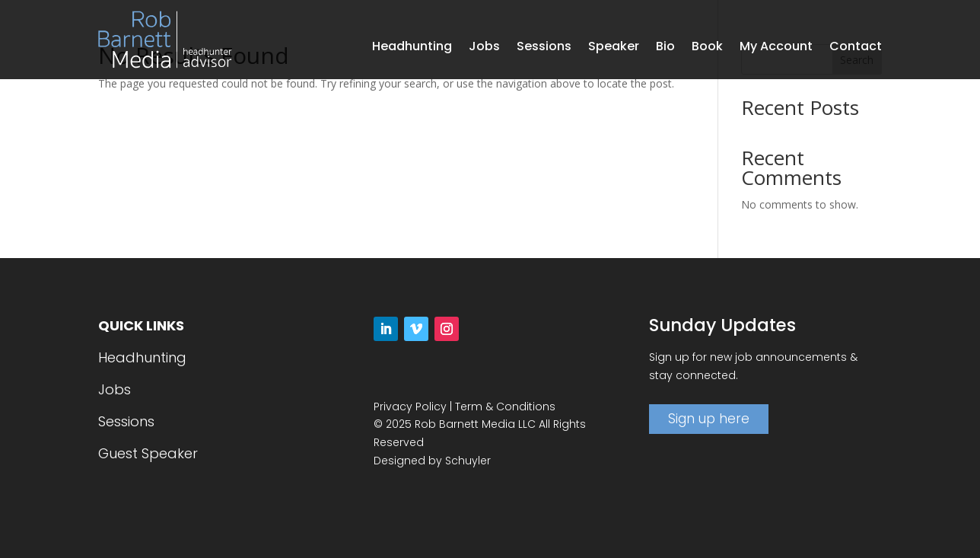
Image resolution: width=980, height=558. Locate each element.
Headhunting (412, 48)
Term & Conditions (505, 407)
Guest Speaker (148, 453)
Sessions (544, 48)
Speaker (614, 48)
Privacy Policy (410, 407)
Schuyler (468, 461)
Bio (665, 48)
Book (707, 48)
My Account (776, 48)
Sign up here (709, 419)
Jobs (484, 48)
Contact (856, 48)
